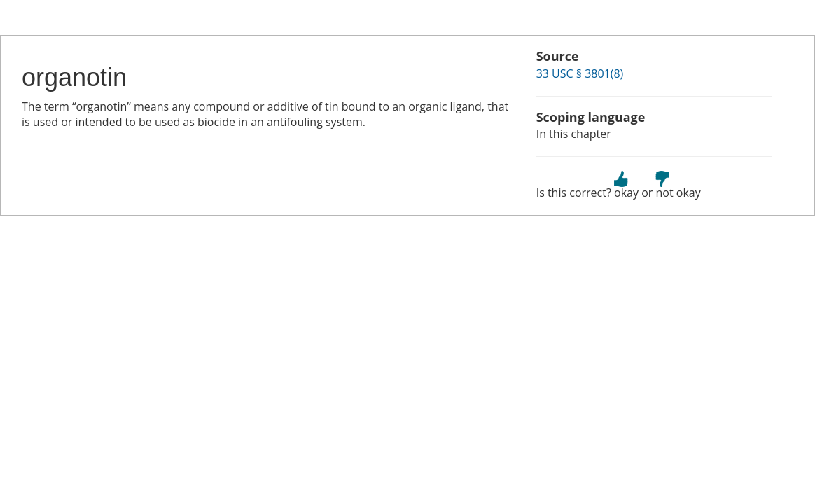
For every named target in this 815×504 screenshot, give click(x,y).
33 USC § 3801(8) (580, 73)
